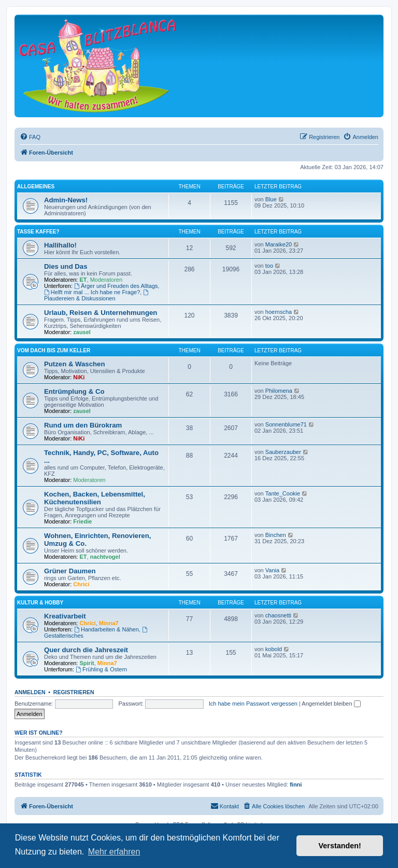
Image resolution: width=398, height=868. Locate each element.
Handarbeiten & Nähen (106, 629)
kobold (274, 649)
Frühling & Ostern (101, 669)
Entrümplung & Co (74, 391)
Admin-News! (66, 200)
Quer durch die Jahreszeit (86, 650)
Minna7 (109, 623)
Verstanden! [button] (340, 846)
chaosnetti (278, 615)
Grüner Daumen (70, 571)
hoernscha (279, 312)
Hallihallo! (60, 245)
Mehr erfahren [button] (114, 852)
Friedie (82, 521)
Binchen (276, 535)
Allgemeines (36, 187)
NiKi (79, 377)
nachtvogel (105, 557)
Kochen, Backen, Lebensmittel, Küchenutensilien (95, 498)
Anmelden (30, 692)
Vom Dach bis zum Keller (54, 350)
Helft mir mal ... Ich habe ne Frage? (92, 292)
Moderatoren (106, 280)
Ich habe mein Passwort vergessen (253, 704)
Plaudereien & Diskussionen (97, 295)
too (269, 266)
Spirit (87, 663)
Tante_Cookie (283, 493)
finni (296, 784)
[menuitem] (30, 137)
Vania (272, 570)
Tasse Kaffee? (38, 232)
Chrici (81, 584)
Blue (271, 199)
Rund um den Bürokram (83, 425)
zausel (82, 332)
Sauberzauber (283, 452)
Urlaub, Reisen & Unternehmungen (101, 313)
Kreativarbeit (65, 616)
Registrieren (74, 692)
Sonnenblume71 (286, 424)
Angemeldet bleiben (331, 704)
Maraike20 (279, 244)
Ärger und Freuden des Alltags (116, 286)
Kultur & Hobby (40, 603)
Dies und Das (66, 266)
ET (83, 280)
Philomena (279, 391)
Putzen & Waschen (74, 364)
